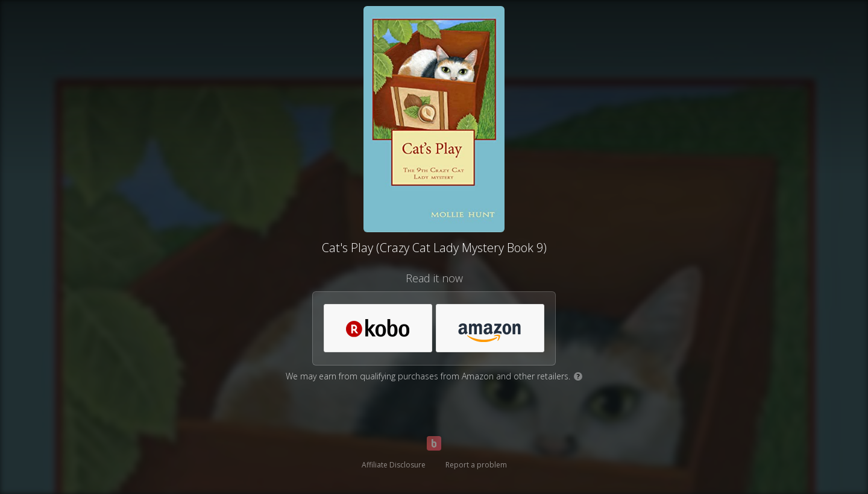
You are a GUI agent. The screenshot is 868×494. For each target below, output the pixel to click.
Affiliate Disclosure (394, 465)
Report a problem (476, 465)
